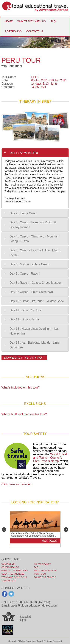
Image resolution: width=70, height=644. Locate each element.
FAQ (36, 567)
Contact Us (8, 564)
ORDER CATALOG (10, 567)
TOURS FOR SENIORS (45, 577)
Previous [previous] (4, 530)
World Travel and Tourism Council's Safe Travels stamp (50, 458)
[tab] (35, 153)
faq (53, 21)
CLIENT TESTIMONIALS (13, 574)
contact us (35, 31)
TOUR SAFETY (9, 581)
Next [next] (66, 530)
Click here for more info (17, 484)
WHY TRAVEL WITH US (45, 571)
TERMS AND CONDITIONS (14, 577)
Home (9, 21)
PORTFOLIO (40, 574)
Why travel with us (32, 21)
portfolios (13, 31)
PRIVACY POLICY (43, 564)
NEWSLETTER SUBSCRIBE (15, 571)
